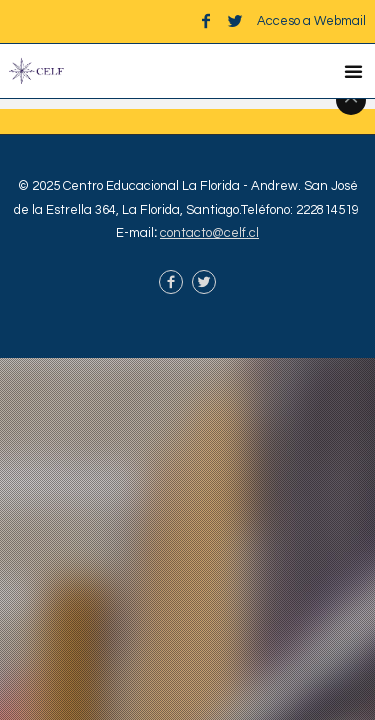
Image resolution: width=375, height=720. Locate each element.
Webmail (340, 21)
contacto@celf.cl (209, 233)
